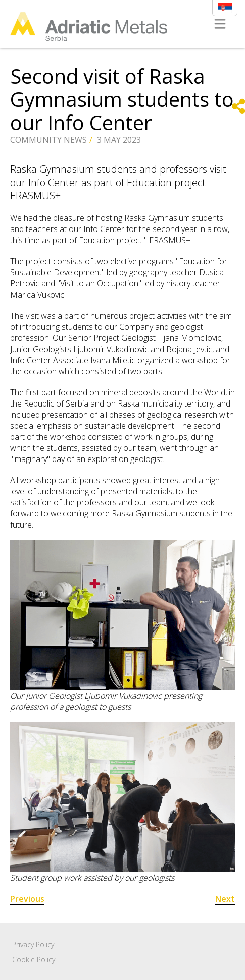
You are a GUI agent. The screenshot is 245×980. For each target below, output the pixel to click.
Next (225, 899)
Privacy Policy (33, 944)
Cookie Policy (34, 960)
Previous (27, 899)
